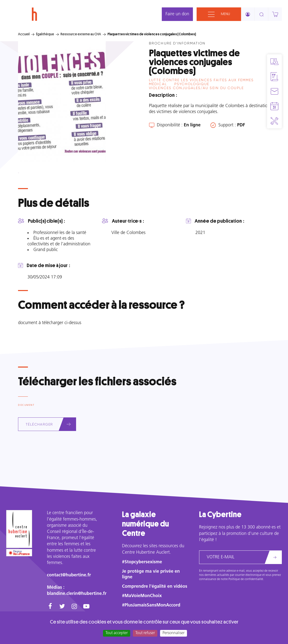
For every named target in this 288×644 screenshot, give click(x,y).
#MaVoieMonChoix (142, 596)
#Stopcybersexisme (142, 562)
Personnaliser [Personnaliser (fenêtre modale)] (174, 633)
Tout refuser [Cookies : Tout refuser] (145, 633)
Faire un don (177, 14)
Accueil (24, 34)
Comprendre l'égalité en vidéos (155, 587)
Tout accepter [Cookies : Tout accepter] (117, 633)
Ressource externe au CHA (81, 34)
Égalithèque (45, 34)
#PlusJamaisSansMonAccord (151, 605)
